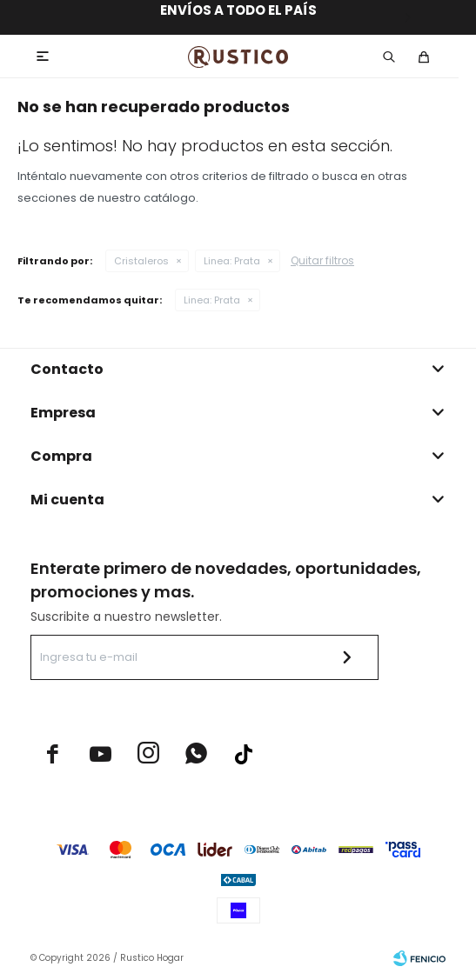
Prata (232, 261)
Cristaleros (141, 261)
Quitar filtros (322, 260)
